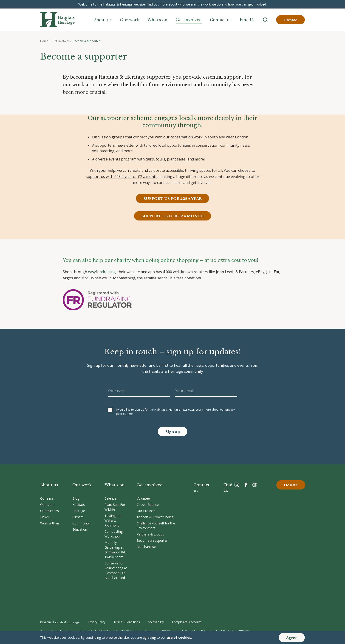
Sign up (173, 432)
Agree (292, 638)
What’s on (157, 20)
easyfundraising (102, 272)
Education (80, 529)
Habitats (79, 505)
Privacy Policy (97, 622)
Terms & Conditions (127, 622)
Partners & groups (150, 534)
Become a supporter (152, 540)
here (130, 414)
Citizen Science (148, 505)
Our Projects (146, 511)
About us (103, 20)
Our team (47, 505)
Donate (290, 20)
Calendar (111, 498)
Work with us (50, 523)
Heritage (79, 511)
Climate (78, 517)
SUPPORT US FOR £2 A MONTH (173, 216)
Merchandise (146, 547)
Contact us (221, 20)
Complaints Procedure (187, 622)
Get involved (189, 20)
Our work (129, 20)
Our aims (47, 498)
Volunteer (144, 498)
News (44, 517)
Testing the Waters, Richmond (113, 520)
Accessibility (156, 622)
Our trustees (49, 511)
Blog (76, 498)
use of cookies (179, 637)
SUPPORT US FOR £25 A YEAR (173, 199)
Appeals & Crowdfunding (155, 517)
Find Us (247, 20)
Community (81, 523)
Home (44, 41)
